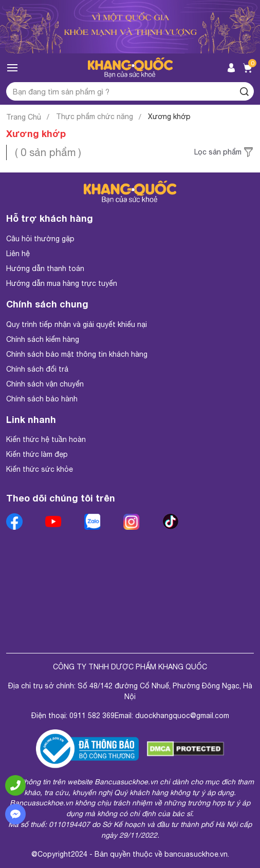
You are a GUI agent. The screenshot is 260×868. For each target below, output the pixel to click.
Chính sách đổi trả (37, 369)
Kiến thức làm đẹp (37, 454)
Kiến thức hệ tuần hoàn (46, 439)
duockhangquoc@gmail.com (182, 716)
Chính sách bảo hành (42, 399)
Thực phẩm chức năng (95, 117)
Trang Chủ (24, 117)
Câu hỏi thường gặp (40, 239)
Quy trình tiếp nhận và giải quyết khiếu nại (77, 324)
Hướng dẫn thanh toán (45, 268)
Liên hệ (18, 254)
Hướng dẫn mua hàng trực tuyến (62, 283)
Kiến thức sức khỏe (40, 469)
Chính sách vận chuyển (45, 384)
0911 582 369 (92, 716)
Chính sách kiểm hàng (43, 339)
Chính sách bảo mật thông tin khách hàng (77, 354)
